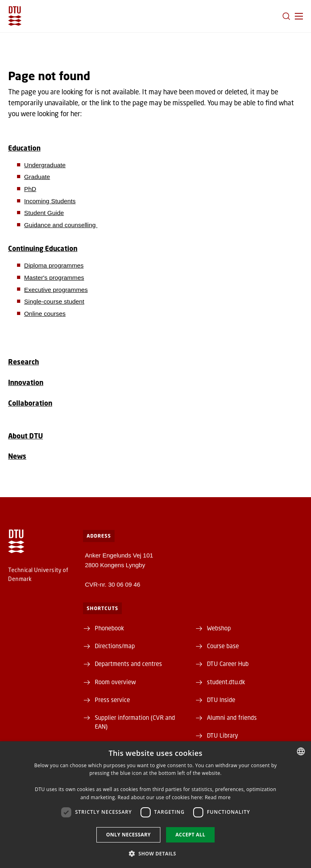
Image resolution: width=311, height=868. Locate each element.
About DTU (26, 436)
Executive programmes (56, 290)
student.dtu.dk (226, 682)
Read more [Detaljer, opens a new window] (218, 797)
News (17, 456)
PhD (30, 189)
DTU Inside (221, 700)
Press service (112, 700)
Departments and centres (128, 664)
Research (23, 362)
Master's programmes (54, 278)
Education (24, 148)
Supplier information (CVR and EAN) (135, 722)
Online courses (45, 314)
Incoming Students (50, 201)
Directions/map (115, 646)
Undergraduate (45, 165)
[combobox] (301, 751)
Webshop (219, 628)
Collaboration (30, 403)
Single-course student (54, 301)
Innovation (26, 382)
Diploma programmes (54, 265)
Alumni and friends (232, 717)
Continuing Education (43, 248)
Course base (223, 646)
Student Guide (44, 213)
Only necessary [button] (128, 835)
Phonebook (109, 628)
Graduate (37, 177)
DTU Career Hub (228, 664)
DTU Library (223, 735)
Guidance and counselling (61, 225)
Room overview (115, 682)
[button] (299, 16)
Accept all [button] (190, 835)
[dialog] (155, 805)
